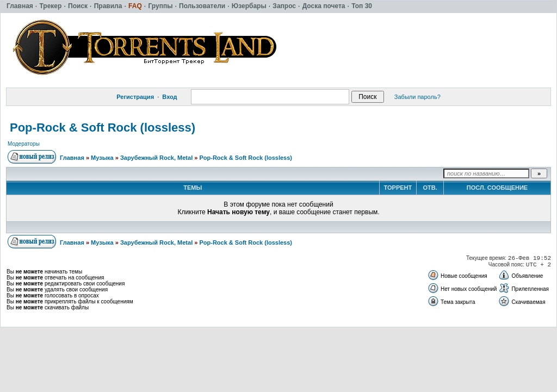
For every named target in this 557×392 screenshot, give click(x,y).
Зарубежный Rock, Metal (156, 158)
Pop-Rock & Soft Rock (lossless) (103, 127)
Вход (169, 97)
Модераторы (24, 144)
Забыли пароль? (417, 97)
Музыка (102, 158)
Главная (72, 158)
